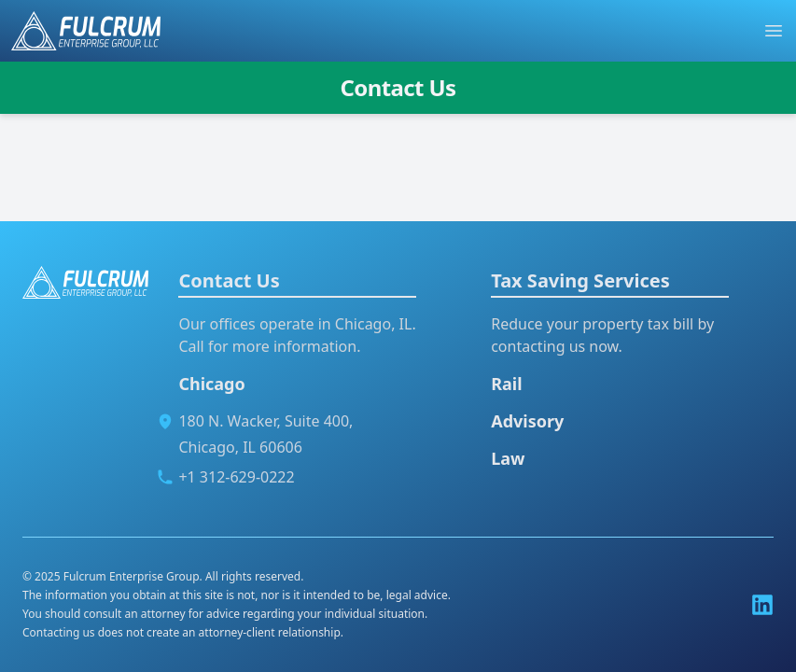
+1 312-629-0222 (236, 477)
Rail (506, 384)
